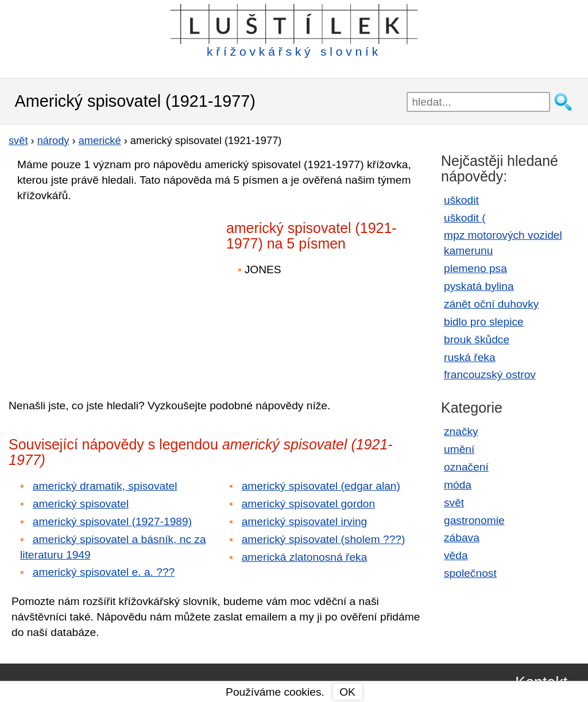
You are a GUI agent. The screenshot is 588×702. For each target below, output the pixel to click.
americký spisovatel (81, 504)
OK (347, 692)
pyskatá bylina (479, 286)
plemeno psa (475, 268)
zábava (462, 538)
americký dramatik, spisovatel (105, 486)
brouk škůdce (477, 340)
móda (458, 485)
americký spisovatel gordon (309, 504)
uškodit (461, 200)
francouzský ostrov (490, 375)
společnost (470, 573)
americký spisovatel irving (305, 521)
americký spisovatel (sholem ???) (324, 539)
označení (466, 467)
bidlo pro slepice (484, 322)
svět (454, 503)
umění (459, 449)
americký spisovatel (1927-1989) (112, 521)
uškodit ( (465, 218)
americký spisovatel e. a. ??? (104, 572)
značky (461, 431)
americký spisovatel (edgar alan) (321, 486)
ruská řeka (470, 357)
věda (456, 555)
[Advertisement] (109, 292)
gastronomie (474, 520)
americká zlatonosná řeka (305, 557)
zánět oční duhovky (491, 304)
